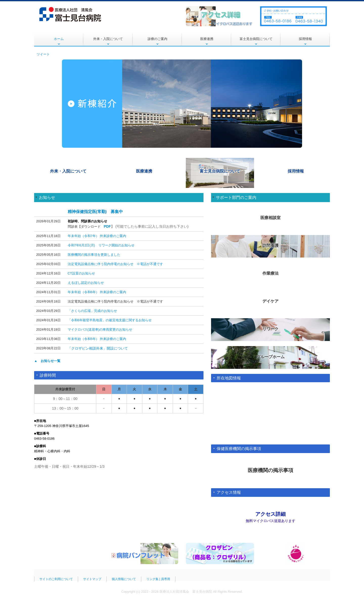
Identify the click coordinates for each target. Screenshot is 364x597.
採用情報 (305, 39)
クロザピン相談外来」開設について (100, 348)
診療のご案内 (157, 39)
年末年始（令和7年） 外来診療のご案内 (97, 236)
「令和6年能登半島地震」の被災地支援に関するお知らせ (110, 320)
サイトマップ (92, 577)
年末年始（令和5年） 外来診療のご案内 (97, 339)
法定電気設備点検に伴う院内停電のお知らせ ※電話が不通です (115, 264)
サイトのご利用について (56, 577)
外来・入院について (108, 39)
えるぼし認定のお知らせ (86, 283)
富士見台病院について (256, 39)
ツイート (43, 54)
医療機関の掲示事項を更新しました (94, 255)
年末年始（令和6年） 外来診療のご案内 (97, 292)
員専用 (166, 577)
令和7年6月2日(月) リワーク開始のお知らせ (101, 245)
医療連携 (207, 39)
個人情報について (124, 577)
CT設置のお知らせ (81, 273)
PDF (107, 226)
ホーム (59, 39)
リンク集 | (154, 577)
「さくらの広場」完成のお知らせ (92, 311)
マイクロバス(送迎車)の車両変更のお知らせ (100, 329)
